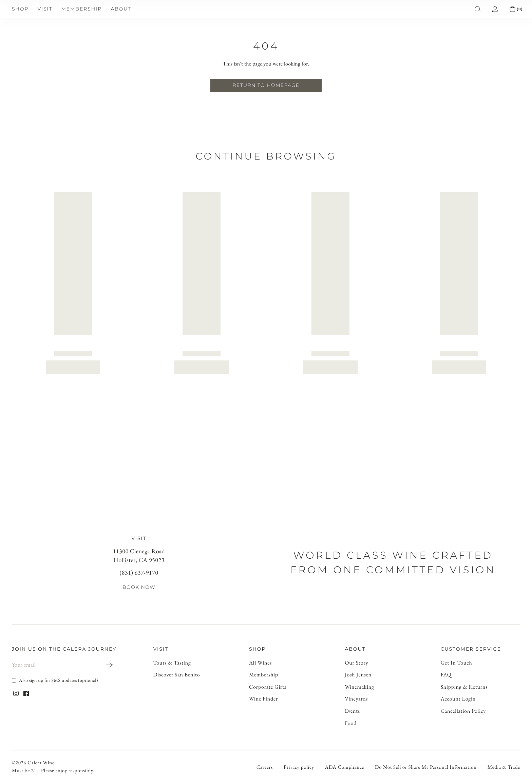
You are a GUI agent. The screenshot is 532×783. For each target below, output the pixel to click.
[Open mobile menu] (8, 39)
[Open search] (5, 52)
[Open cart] (5, 587)
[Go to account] (266, 581)
